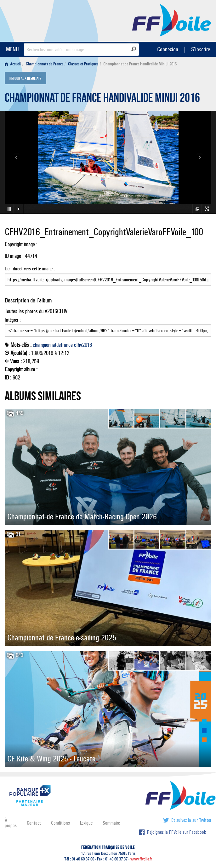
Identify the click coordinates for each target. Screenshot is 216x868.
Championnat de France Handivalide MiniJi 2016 (102, 99)
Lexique (86, 823)
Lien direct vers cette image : (108, 276)
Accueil (13, 64)
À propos (11, 823)
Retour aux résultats (25, 79)
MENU (12, 49)
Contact (34, 823)
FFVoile (172, 20)
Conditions (60, 823)
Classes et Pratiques (83, 64)
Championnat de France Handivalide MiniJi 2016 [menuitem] (140, 64)
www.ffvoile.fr (141, 859)
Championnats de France (45, 64)
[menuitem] (14, 64)
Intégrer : (108, 327)
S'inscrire (201, 49)
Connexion (168, 49)
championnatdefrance (53, 345)
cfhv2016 (83, 345)
